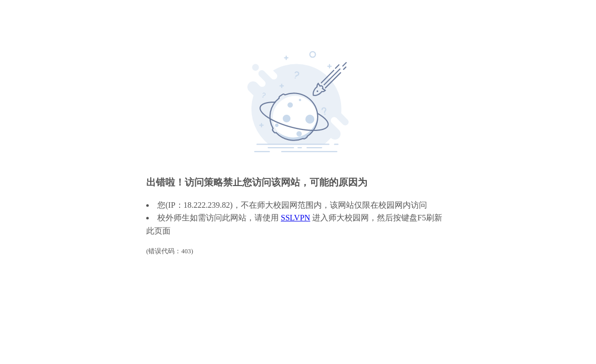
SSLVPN (295, 218)
